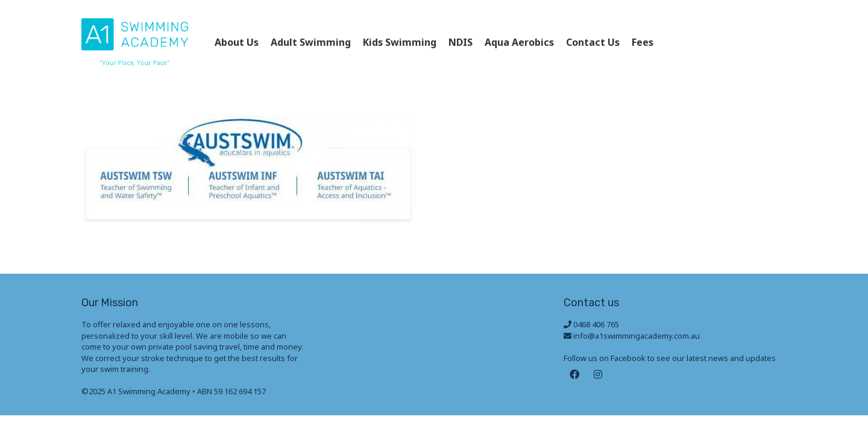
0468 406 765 (731, 42)
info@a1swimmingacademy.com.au (637, 336)
